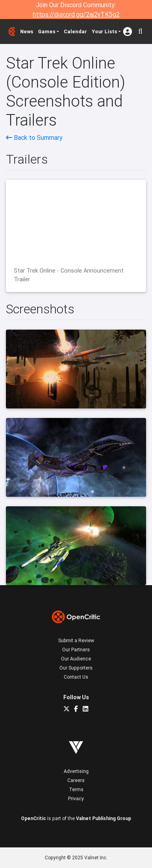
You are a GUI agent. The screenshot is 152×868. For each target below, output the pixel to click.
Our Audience (76, 659)
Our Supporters (76, 668)
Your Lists (104, 31)
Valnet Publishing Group (104, 818)
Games (47, 31)
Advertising (76, 771)
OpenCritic (33, 818)
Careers (76, 780)
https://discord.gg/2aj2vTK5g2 (76, 14)
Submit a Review (76, 640)
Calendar (75, 31)
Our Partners (76, 650)
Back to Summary (34, 137)
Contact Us (76, 677)
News (27, 31)
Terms (76, 789)
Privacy (76, 798)
